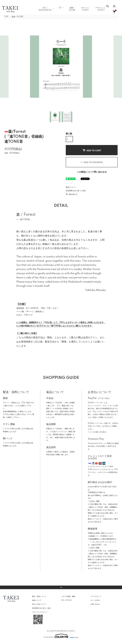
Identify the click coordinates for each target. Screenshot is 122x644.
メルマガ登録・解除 (68, 596)
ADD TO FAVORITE (92, 162)
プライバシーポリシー (40, 612)
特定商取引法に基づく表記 (76, 191)
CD (60, 8)
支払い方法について (39, 604)
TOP (6, 17)
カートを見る (95, 600)
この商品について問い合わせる (92, 172)
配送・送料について (39, 596)
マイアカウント (96, 596)
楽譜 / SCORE (17, 17)
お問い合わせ (95, 604)
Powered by (61, 636)
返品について (71, 187)
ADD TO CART (92, 150)
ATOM (69, 600)
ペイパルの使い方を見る (97, 432)
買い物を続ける (72, 194)
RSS (63, 600)
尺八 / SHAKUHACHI (45, 9)
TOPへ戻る (61, 587)
